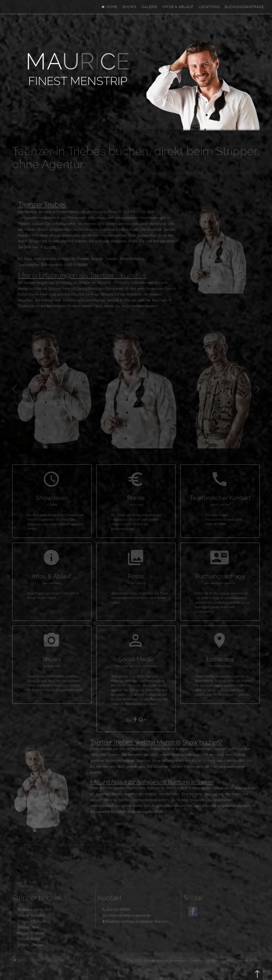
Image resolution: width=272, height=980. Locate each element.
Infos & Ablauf (178, 7)
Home (109, 7)
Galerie (149, 7)
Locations (209, 7)
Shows (129, 7)
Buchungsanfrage (244, 7)
